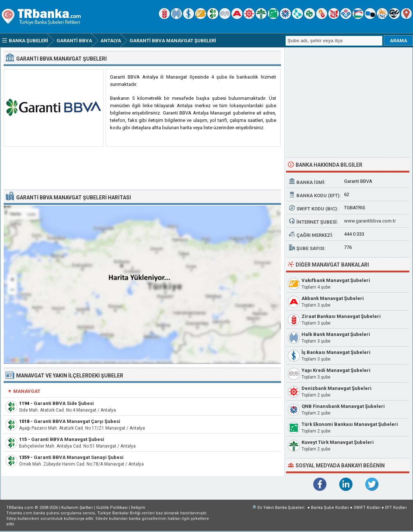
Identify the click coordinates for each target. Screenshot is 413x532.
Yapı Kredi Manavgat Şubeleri (336, 370)
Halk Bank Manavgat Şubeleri (336, 334)
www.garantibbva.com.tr (370, 221)
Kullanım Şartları (77, 508)
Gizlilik (112, 508)
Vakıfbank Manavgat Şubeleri (336, 280)
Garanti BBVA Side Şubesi (64, 403)
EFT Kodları (396, 508)
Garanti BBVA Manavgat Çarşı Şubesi (77, 421)
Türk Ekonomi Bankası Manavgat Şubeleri (350, 424)
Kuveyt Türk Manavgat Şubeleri (338, 442)
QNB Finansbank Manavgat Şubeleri (343, 406)
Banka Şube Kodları (330, 508)
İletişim (138, 508)
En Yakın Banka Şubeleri (281, 508)
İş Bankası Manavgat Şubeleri (336, 352)
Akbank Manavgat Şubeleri (333, 298)
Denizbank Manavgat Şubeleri (337, 388)
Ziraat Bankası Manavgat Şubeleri (341, 316)
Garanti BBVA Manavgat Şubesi (68, 439)
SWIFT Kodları (367, 508)
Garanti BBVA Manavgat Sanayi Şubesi (79, 457)
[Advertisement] (142, 169)
